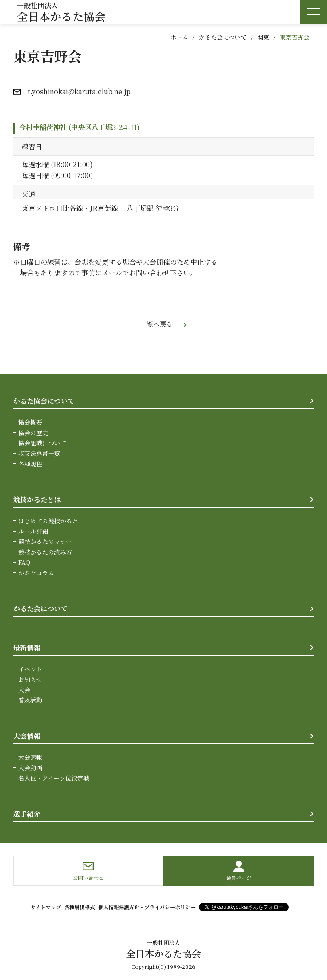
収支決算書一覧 (39, 454)
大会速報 (30, 758)
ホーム (179, 37)
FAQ (24, 563)
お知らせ (30, 680)
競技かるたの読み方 (45, 552)
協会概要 (30, 423)
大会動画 (30, 768)
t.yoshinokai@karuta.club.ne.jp (79, 91)
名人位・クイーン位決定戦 (54, 779)
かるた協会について (44, 401)
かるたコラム (36, 573)
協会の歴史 (33, 433)
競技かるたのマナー (45, 542)
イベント (30, 670)
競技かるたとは (37, 500)
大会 (24, 691)
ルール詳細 (33, 532)
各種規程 (30, 464)
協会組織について (42, 443)
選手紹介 (27, 814)
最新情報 (27, 648)
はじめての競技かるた (48, 521)
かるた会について (223, 37)
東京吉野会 (295, 37)
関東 (263, 37)
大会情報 (27, 736)
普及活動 (30, 701)
